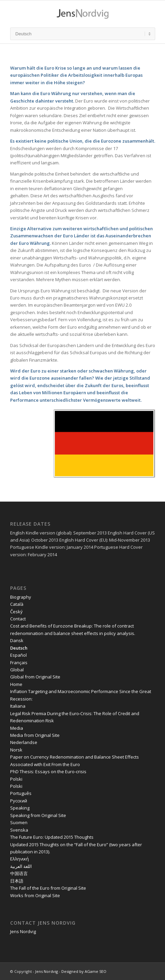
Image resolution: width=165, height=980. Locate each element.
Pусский (19, 801)
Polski (16, 779)
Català (17, 604)
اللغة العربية (21, 866)
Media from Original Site (35, 735)
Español (18, 655)
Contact (18, 619)
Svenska (19, 830)
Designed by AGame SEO (84, 971)
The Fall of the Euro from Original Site (48, 888)
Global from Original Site (35, 677)
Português (21, 793)
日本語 (17, 881)
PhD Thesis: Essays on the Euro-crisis (48, 772)
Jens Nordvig (23, 931)
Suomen (19, 822)
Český (16, 612)
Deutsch (19, 648)
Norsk (16, 750)
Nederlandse (24, 742)
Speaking (20, 808)
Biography (21, 597)
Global (17, 670)
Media (17, 728)
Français (19, 663)
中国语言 (19, 873)
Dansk (17, 640)
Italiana (18, 706)
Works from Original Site (35, 895)
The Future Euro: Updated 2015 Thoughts (52, 837)
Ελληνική (19, 859)
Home (16, 684)
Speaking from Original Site (38, 815)
